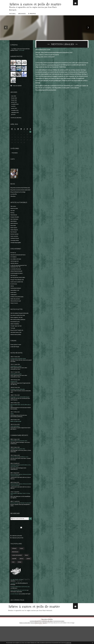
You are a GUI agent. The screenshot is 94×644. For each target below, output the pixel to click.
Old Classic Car (14, 282)
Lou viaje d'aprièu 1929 (16, 590)
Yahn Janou (13, 213)
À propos (32, 18)
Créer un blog (44, 637)
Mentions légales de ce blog (36, 640)
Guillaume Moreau (15, 245)
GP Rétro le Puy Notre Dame (18, 303)
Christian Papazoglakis (16, 249)
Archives (22, 18)
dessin (28, 565)
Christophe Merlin (15, 247)
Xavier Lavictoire (15, 243)
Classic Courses (14, 310)
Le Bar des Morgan (15, 353)
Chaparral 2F (14, 389)
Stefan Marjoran (15, 237)
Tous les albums (17, 90)
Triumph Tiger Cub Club (16, 333)
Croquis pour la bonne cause (18, 365)
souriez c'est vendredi (17, 565)
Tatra (12, 421)
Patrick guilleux (14, 501)
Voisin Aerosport (15, 434)
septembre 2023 (15, 118)
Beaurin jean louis (15, 510)
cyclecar (14, 572)
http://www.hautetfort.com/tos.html (46, 94)
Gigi (11, 456)
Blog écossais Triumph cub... (17, 337)
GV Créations (14, 264)
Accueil (13, 18)
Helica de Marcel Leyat (16, 308)
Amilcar (12, 293)
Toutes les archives (16, 123)
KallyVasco (18, 598)
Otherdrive (13, 203)
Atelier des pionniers (16, 306)
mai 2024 (13, 111)
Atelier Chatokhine (15, 331)
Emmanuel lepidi (15, 472)
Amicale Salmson (15, 270)
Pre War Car (14, 259)
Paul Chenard (14, 239)
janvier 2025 (14, 107)
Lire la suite (22, 55)
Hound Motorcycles (15, 328)
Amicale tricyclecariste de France (19, 262)
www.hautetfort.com (53, 69)
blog (74, 640)
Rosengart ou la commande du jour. (20, 404)
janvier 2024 (14, 113)
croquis (22, 558)
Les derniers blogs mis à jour (35, 639)
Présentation (15, 158)
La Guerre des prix (15, 604)
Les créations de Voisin (16, 266)
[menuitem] (13, 18)
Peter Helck (14, 232)
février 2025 (14, 105)
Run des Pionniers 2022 (23, 448)
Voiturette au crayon (16, 373)
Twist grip (13, 335)
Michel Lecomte (15, 215)
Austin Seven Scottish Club (17, 289)
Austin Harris (14, 299)
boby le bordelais (15, 482)
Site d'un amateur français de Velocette (20, 320)
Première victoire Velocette (18, 396)
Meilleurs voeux (26, 464)
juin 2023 (13, 120)
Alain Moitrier (14, 228)
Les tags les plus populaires (59, 639)
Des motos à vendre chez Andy (18, 322)
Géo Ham (13, 217)
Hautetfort (51, 637)
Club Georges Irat (15, 268)
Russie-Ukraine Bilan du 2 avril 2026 (19, 600)
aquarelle (14, 568)
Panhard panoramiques (16, 295)
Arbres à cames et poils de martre (33, 6)
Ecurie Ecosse (14, 291)
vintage (27, 572)
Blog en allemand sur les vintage (19, 199)
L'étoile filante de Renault (17, 278)
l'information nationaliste (17, 602)
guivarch (13, 448)
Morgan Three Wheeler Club (18, 286)
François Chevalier (15, 224)
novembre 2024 (15, 109)
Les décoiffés (14, 201)
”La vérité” (13, 593)
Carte (13, 164)
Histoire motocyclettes (16, 341)
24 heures (15, 558)
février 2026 (14, 103)
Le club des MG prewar (16, 276)
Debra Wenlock (14, 230)
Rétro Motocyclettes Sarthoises (18, 326)
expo (21, 572)
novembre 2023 (15, 115)
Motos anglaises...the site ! (17, 324)
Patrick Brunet (14, 222)
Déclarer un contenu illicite (24, 640)
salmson (22, 568)
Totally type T (14, 301)
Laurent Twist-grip (15, 464)
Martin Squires (14, 234)
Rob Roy (13, 220)
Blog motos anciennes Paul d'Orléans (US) (21, 193)
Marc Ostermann (15, 226)
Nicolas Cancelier (15, 241)
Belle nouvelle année (16, 429)
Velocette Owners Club (16, 339)
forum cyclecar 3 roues (16, 351)
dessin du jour (15, 561)
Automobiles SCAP (15, 297)
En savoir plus (68, 643)
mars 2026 (14, 100)
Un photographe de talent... (17, 280)
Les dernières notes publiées (47, 639)
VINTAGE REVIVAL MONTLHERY (19, 284)
